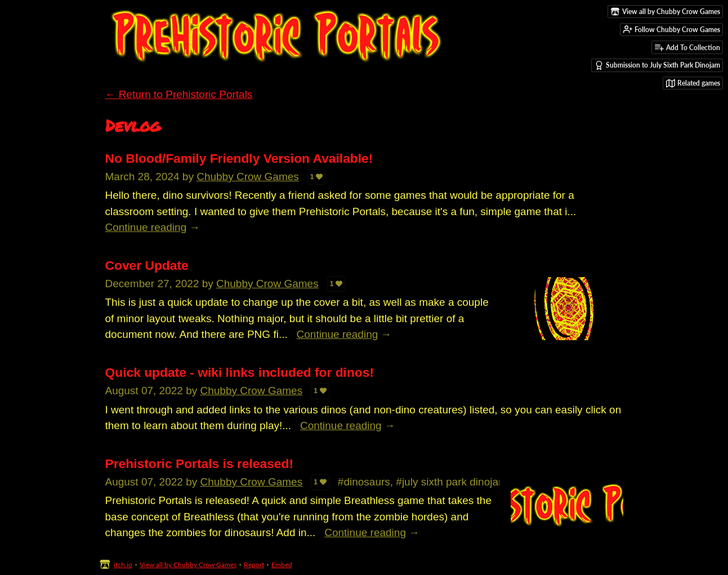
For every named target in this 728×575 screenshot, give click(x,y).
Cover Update (147, 265)
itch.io (123, 565)
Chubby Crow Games (248, 177)
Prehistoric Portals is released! (200, 463)
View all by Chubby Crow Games (188, 565)
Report (254, 565)
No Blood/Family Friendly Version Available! (239, 158)
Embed (282, 565)
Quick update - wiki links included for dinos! (240, 372)
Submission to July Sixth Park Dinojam (657, 65)
